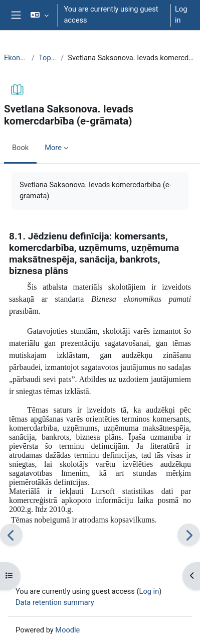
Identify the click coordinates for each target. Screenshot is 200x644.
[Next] (189, 535)
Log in (181, 15)
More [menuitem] (53, 148)
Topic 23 (48, 58)
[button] (39, 15)
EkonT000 (16, 58)
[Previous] (11, 535)
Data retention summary (55, 602)
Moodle (67, 630)
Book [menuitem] (20, 148)
